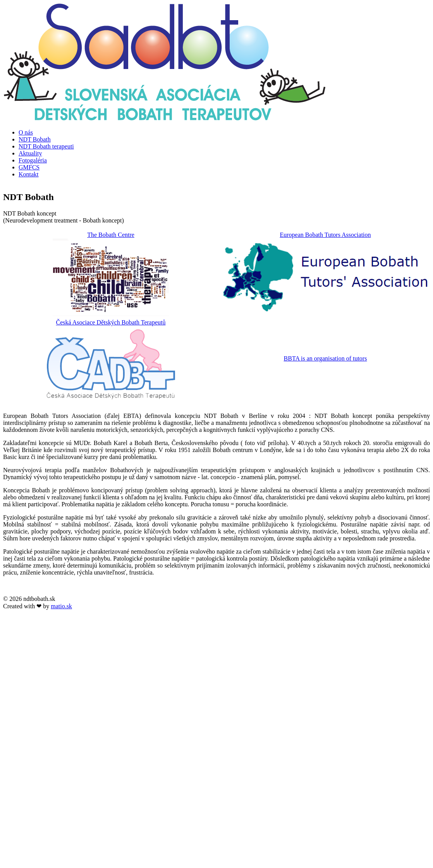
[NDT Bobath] (165, 119)
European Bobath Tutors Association (325, 235)
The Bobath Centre (111, 235)
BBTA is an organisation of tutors (326, 358)
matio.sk (61, 606)
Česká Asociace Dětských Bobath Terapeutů (111, 322)
